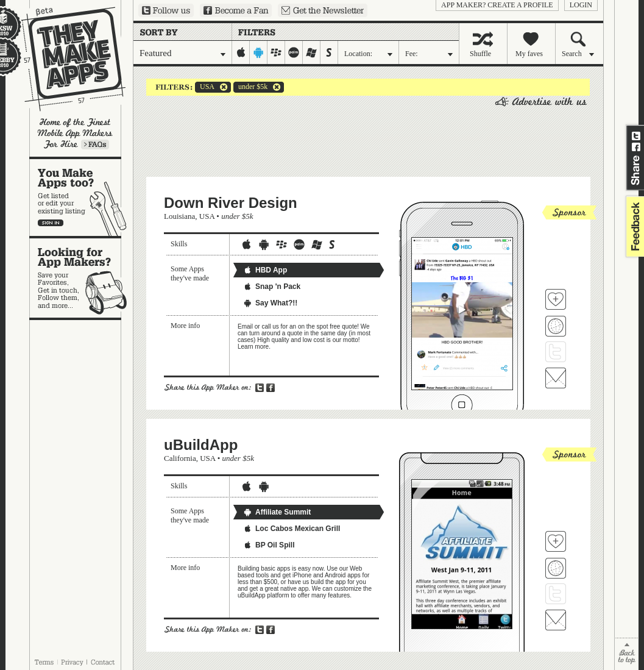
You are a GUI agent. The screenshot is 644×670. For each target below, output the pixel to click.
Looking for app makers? (81, 278)
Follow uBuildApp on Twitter (556, 594)
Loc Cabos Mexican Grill (292, 529)
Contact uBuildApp (556, 620)
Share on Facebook (636, 147)
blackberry (276, 52)
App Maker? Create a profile (497, 5)
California (180, 458)
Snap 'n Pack (272, 287)
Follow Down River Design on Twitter (556, 352)
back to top (627, 654)
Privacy (72, 662)
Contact (104, 662)
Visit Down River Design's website (556, 326)
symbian (329, 52)
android (259, 52)
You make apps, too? (81, 198)
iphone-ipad (241, 52)
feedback (634, 226)
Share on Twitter (636, 136)
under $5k (250, 87)
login (581, 5)
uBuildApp (201, 445)
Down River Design (231, 203)
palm (294, 52)
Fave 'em (556, 299)
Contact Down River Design (556, 378)
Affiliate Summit (277, 512)
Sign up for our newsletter (323, 10)
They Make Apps (65, 59)
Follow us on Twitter (166, 10)
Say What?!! (270, 303)
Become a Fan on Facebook (236, 10)
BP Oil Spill (269, 545)
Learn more (95, 144)
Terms (44, 662)
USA (205, 87)
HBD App (265, 270)
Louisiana (179, 216)
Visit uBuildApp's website (556, 568)
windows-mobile (312, 52)
